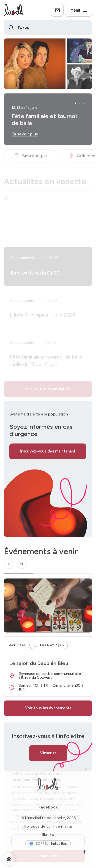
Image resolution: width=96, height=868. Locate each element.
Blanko (48, 837)
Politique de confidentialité (48, 829)
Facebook (48, 809)
